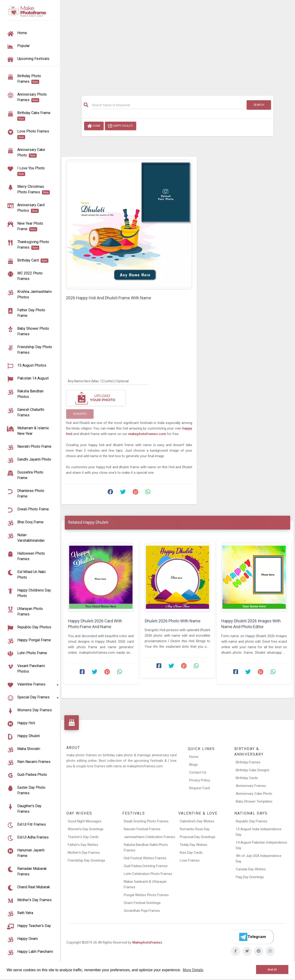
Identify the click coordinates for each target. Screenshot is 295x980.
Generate (80, 414)
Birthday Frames (248, 762)
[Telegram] (252, 937)
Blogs (193, 765)
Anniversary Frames (251, 786)
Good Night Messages (85, 821)
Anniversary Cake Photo (254, 794)
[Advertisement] (177, 45)
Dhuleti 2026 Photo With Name (173, 621)
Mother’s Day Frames (84, 853)
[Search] (167, 105)
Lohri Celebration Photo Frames (148, 874)
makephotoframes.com (147, 434)
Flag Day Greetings (250, 877)
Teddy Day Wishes (193, 845)
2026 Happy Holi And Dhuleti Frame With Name (109, 298)
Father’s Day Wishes (83, 845)
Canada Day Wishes (251, 869)
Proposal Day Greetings (198, 837)
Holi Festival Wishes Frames (145, 858)
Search (259, 105)
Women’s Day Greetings (86, 829)
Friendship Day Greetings (86, 860)
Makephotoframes (147, 942)
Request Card (199, 788)
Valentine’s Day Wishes (197, 821)
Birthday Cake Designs (253, 770)
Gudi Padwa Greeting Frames (146, 866)
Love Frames (190, 860)
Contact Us (198, 772)
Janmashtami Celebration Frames (149, 837)
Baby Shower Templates (254, 801)
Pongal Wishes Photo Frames (146, 895)
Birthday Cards (247, 778)
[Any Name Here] (108, 381)
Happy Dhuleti (121, 126)
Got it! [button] (272, 970)
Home (94, 126)
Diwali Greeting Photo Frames (146, 821)
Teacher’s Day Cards (83, 837)
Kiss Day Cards (191, 853)
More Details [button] (193, 970)
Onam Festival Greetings (142, 903)
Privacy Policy (200, 780)
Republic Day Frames (252, 821)
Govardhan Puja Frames (142, 911)
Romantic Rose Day (195, 829)
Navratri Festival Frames (142, 829)
